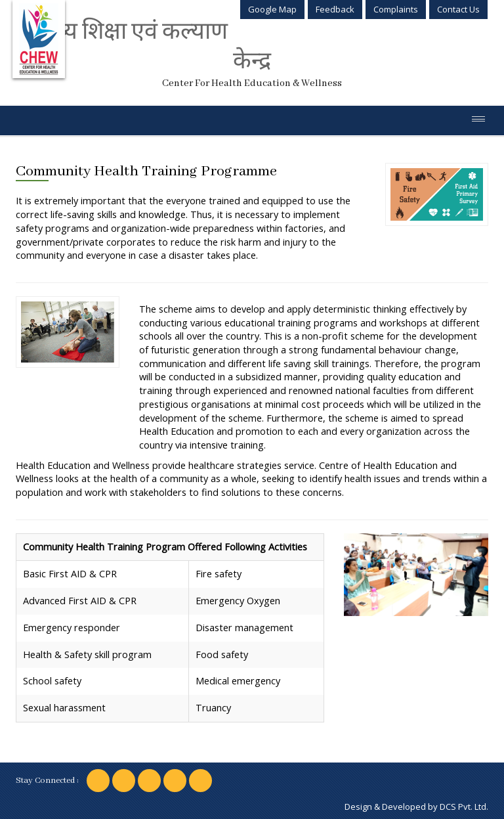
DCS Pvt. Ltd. (464, 807)
